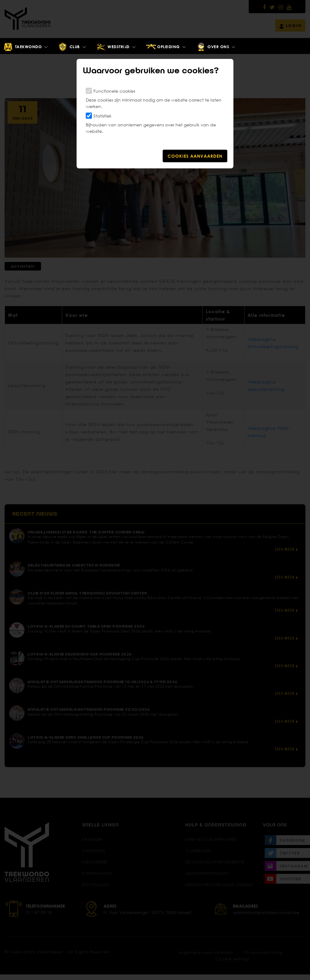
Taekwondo (23, 47)
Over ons (213, 47)
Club (69, 47)
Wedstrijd (113, 47)
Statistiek (102, 116)
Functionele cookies (114, 91)
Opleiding (163, 47)
